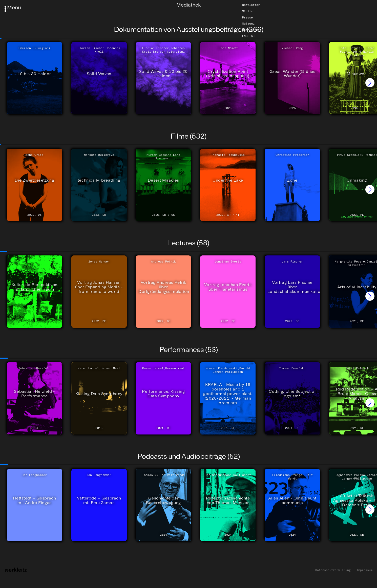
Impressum (364, 570)
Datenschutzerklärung (333, 570)
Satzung (248, 24)
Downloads (250, 30)
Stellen (248, 11)
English (248, 36)
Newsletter (251, 5)
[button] (370, 83)
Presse (247, 17)
